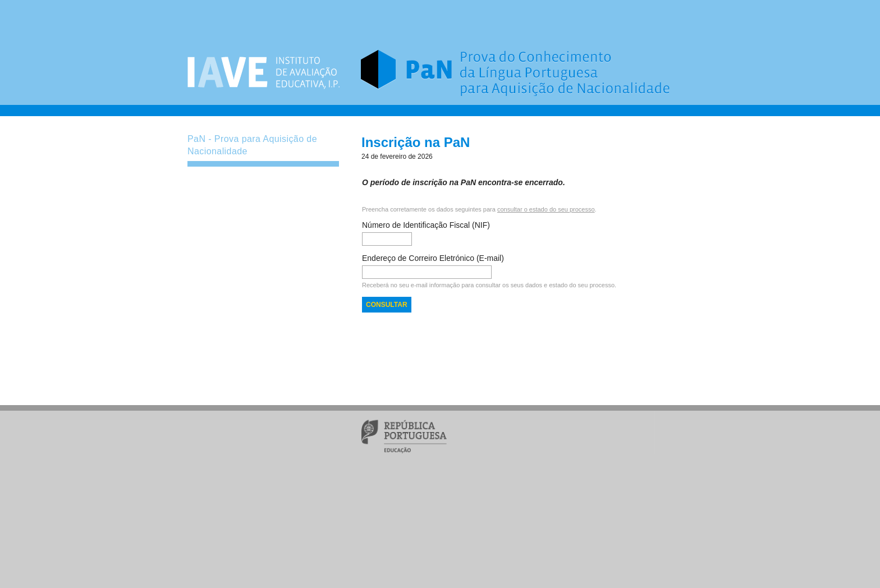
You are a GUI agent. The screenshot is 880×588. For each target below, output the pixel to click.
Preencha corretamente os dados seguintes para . (479, 209)
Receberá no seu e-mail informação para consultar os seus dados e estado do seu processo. (489, 285)
